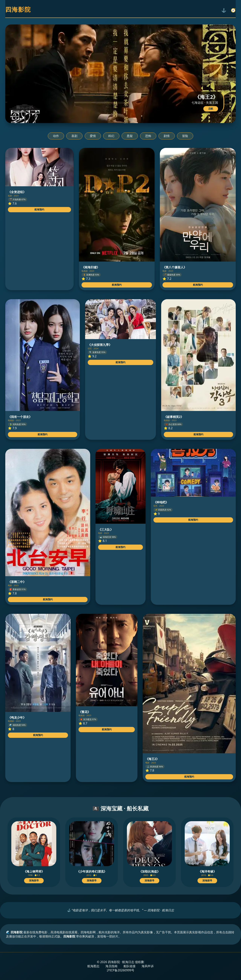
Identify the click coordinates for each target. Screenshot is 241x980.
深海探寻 (34, 881)
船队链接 (130, 966)
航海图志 (93, 966)
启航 (211, 109)
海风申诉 (148, 966)
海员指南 (111, 966)
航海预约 (39, 210)
